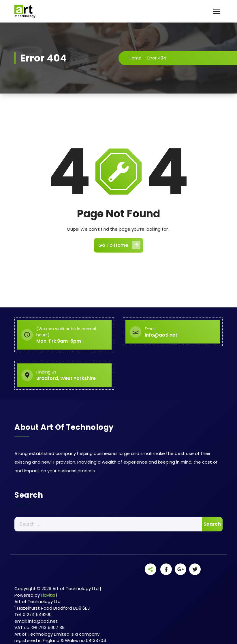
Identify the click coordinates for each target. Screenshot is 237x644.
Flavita (48, 595)
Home (135, 58)
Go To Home (119, 245)
